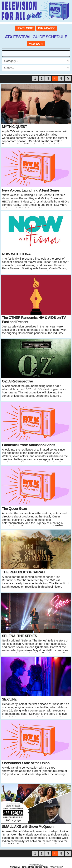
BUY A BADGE (47, 28)
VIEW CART (36, 44)
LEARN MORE (25, 28)
